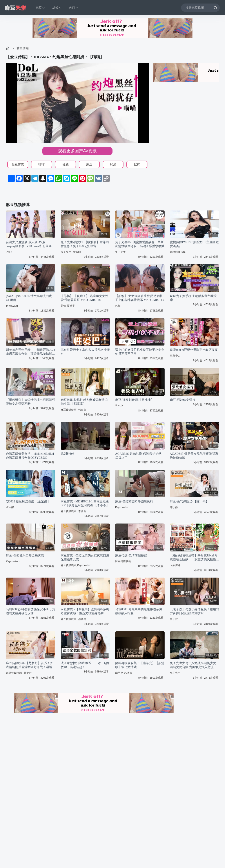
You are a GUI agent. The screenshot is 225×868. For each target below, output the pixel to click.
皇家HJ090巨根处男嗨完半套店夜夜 (194, 350)
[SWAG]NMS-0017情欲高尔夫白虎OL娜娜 (29, 298)
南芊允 (119, 673)
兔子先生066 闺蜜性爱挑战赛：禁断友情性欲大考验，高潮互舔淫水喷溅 (140, 244)
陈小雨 (174, 507)
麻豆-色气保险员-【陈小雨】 (189, 501)
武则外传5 (68, 454)
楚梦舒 (28, 673)
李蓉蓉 (82, 511)
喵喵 (42, 164)
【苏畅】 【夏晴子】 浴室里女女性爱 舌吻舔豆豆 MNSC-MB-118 (84, 298)
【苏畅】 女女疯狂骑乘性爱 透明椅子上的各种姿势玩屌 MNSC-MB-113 (139, 298)
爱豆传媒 (23, 48)
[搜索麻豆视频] (200, 8)
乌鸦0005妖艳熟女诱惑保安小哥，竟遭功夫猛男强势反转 (31, 611)
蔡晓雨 (82, 619)
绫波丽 (77, 252)
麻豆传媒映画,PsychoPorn (76, 565)
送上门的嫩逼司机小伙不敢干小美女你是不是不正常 (140, 352)
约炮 (113, 164)
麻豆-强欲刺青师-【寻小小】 (135, 400)
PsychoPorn (122, 507)
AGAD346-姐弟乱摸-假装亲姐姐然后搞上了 (138, 456)
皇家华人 (175, 356)
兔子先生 (66, 252)
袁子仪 (174, 619)
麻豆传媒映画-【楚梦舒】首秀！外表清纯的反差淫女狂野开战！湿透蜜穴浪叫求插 (31, 665)
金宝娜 (10, 507)
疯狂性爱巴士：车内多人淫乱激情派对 (85, 352)
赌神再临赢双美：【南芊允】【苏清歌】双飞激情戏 (140, 665)
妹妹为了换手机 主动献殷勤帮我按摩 (193, 298)
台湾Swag (12, 306)
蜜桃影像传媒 (178, 252)
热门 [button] (74, 8)
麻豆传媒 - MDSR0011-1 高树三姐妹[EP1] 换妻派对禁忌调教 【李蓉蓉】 (85, 503)
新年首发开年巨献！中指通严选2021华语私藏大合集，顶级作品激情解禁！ (31, 352)
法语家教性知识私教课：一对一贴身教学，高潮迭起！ (85, 665)
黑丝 (89, 164)
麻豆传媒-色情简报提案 (131, 555)
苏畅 (63, 306)
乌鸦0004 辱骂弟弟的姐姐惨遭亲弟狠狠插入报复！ (139, 611)
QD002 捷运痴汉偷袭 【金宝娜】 (28, 501)
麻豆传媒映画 (69, 410)
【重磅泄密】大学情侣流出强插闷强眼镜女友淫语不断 (31, 402)
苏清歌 (128, 673)
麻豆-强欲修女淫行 (183, 400)
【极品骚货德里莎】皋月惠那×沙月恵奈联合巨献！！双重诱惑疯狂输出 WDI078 (194, 558)
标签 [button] (57, 8)
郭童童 (82, 410)
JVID (9, 252)
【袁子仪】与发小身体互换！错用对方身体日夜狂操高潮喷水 (194, 611)
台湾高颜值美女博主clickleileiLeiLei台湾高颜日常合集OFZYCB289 (30, 456)
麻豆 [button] (40, 8)
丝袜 (137, 164)
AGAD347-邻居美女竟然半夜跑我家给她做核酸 (194, 456)
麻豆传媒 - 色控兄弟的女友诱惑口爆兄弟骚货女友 (85, 557)
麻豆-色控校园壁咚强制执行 (134, 501)
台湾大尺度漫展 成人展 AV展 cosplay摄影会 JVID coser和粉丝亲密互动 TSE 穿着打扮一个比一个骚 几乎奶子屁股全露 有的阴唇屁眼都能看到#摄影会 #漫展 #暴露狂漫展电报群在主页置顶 (31, 244)
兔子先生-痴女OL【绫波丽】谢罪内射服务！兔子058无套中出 (85, 244)
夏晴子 (71, 306)
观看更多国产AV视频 (77, 151)
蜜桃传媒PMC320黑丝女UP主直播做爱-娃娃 (194, 244)
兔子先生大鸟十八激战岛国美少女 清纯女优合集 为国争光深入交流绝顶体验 (193, 665)
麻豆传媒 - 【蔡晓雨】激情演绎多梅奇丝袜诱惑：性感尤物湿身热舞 (85, 611)
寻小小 (119, 406)
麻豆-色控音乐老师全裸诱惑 (25, 555)
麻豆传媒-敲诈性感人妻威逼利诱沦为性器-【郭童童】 (84, 402)
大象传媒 (175, 565)
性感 (65, 164)
